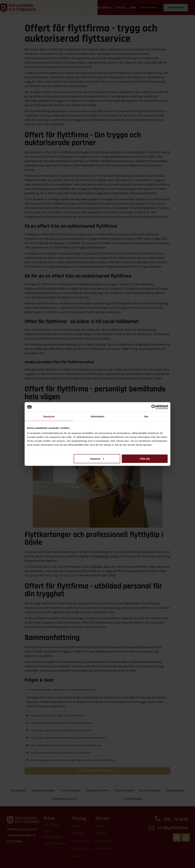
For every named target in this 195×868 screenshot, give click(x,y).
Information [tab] (97, 416)
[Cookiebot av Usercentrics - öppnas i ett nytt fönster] (154, 407)
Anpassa (97, 459)
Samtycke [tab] (49, 416)
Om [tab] (146, 416)
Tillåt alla (145, 459)
